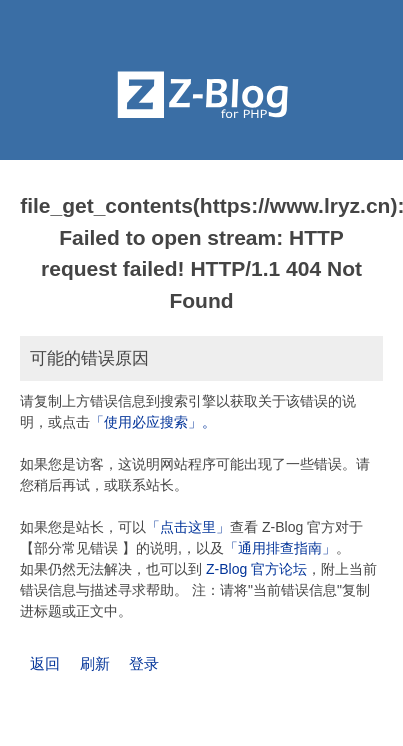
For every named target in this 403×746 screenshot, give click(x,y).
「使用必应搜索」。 (153, 422)
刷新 (95, 663)
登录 (144, 663)
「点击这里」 (188, 527)
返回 (45, 663)
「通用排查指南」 (280, 548)
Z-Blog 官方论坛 (256, 569)
